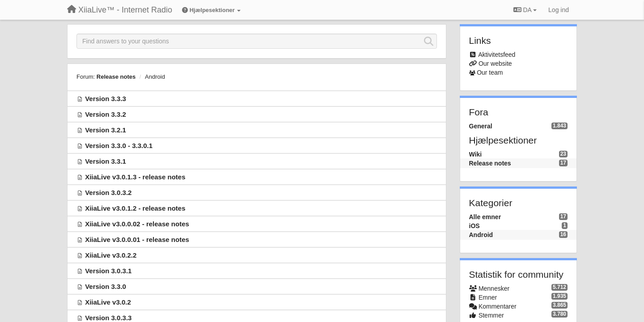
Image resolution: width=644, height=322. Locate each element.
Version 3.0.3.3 (108, 318)
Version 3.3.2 (106, 114)
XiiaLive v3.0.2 (108, 302)
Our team (490, 72)
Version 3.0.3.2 (108, 193)
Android (155, 77)
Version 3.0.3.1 (108, 271)
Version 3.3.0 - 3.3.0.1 (119, 146)
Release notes (116, 77)
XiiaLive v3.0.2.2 (111, 255)
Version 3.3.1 (106, 161)
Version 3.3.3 (106, 99)
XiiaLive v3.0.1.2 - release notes (135, 208)
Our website (495, 64)
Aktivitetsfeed (497, 55)
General (481, 126)
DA (525, 10)
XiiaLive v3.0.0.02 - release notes (137, 224)
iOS (475, 226)
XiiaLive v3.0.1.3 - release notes (135, 177)
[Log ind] (559, 10)
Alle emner (485, 217)
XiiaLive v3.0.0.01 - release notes (137, 239)
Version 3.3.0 (106, 286)
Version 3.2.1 (106, 130)
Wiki (476, 154)
